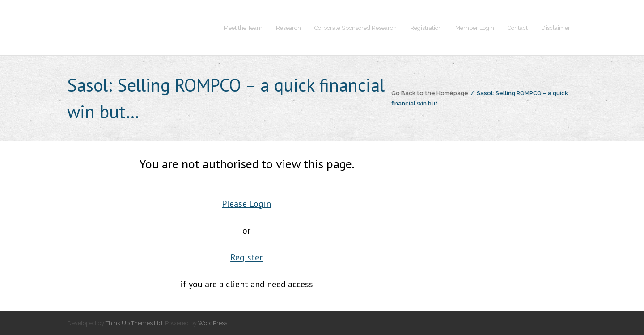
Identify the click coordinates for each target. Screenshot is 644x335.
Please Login (246, 204)
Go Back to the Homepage (430, 93)
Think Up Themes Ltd (134, 323)
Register (246, 257)
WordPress (213, 323)
